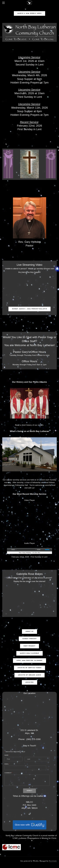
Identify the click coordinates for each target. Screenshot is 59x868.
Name (7, 755)
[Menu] (4, 3)
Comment (9, 773)
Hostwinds (53, 861)
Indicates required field (15, 752)
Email (7, 764)
